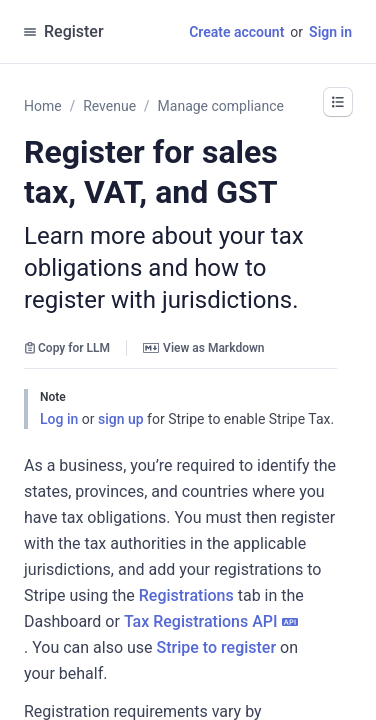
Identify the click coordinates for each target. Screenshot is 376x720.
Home (43, 106)
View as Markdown (203, 348)
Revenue (109, 106)
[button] (338, 102)
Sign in (330, 32)
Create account (236, 32)
